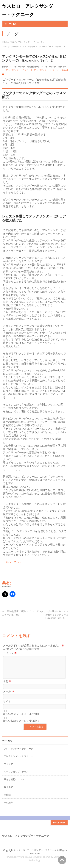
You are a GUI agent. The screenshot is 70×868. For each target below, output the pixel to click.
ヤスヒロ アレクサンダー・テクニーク (36, 850)
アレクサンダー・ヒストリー (47, 70)
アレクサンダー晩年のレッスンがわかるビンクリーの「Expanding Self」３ (52, 615)
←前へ (7, 562)
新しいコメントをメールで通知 (21, 718)
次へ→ (17, 562)
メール (9, 696)
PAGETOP (59, 823)
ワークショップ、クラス (16, 776)
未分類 (7, 799)
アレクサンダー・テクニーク (19, 70)
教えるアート (11, 792)
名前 (7, 686)
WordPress (24, 857)
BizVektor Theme (41, 857)
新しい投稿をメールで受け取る (21, 725)
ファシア (8, 769)
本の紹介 (8, 807)
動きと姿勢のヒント (14, 784)
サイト (7, 706)
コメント (10, 653)
